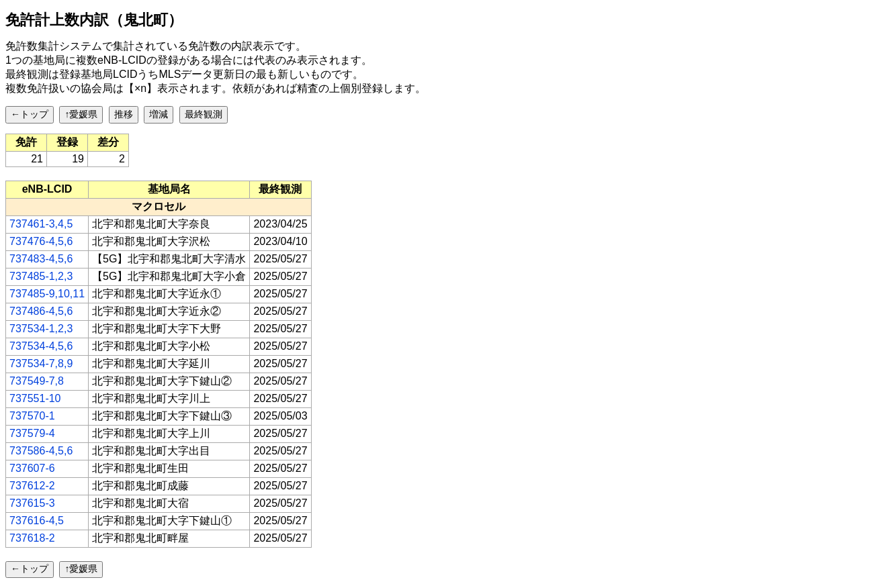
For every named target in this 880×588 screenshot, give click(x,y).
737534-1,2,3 (41, 329)
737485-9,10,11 (47, 294)
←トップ (30, 114)
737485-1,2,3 (41, 276)
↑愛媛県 (81, 114)
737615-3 (32, 503)
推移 (124, 114)
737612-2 (32, 486)
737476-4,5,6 (41, 241)
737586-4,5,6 (41, 451)
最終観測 (204, 114)
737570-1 (32, 416)
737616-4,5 (37, 521)
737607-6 (32, 468)
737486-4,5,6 (41, 311)
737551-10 (35, 398)
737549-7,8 (37, 381)
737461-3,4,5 (41, 224)
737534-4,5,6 (41, 346)
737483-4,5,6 (41, 259)
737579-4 (32, 433)
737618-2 (32, 538)
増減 (159, 114)
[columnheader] (47, 189)
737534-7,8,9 (41, 363)
